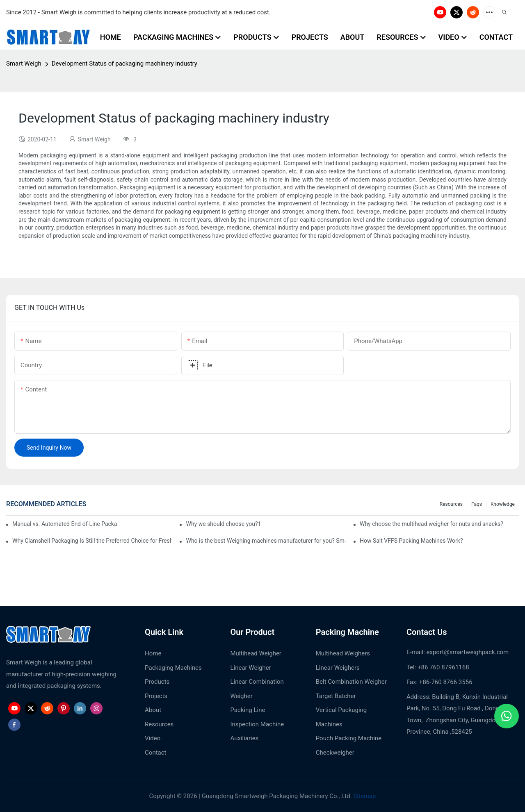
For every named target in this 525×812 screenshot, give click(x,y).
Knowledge (503, 504)
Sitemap (364, 796)
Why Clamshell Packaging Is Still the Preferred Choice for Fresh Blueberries (92, 541)
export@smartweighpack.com (468, 652)
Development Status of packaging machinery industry (124, 64)
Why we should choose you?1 (223, 524)
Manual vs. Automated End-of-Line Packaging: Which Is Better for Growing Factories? (65, 524)
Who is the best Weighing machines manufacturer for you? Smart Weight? (265, 541)
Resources (451, 504)
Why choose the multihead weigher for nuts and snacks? (431, 524)
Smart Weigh (24, 64)
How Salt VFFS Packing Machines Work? (411, 541)
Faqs (477, 504)
